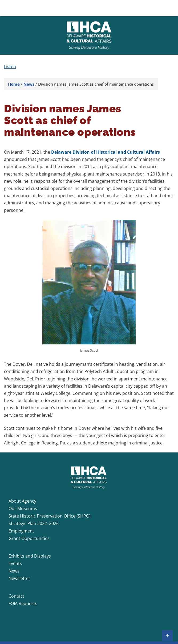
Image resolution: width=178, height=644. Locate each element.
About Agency (22, 501)
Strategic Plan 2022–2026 (34, 523)
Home (14, 84)
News (29, 84)
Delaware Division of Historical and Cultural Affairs (106, 152)
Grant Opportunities (29, 538)
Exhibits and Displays (30, 556)
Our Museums (23, 508)
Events (15, 563)
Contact (16, 596)
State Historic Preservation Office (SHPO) (50, 516)
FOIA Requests (23, 603)
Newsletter (19, 578)
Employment (21, 531)
